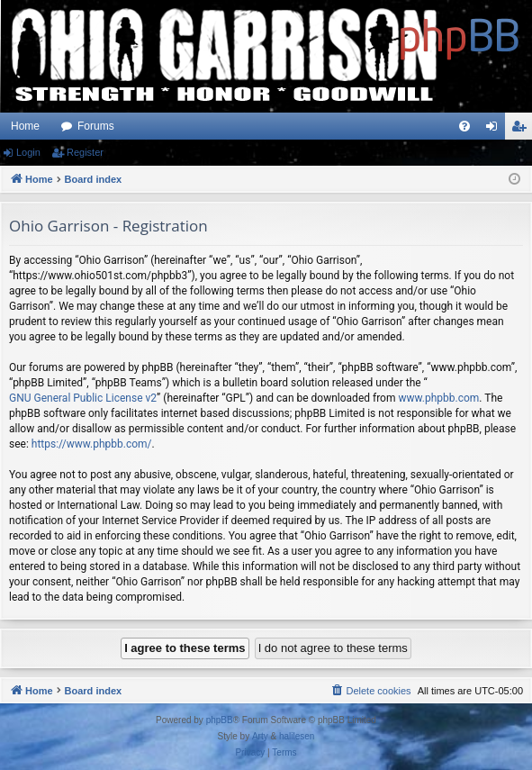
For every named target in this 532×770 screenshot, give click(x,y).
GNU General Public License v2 (83, 398)
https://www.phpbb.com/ (92, 444)
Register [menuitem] (523, 130)
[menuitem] (464, 126)
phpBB (220, 720)
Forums (96, 126)
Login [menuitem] (496, 130)
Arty (260, 736)
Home (25, 126)
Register (85, 152)
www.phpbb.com (438, 398)
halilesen (297, 736)
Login (28, 152)
